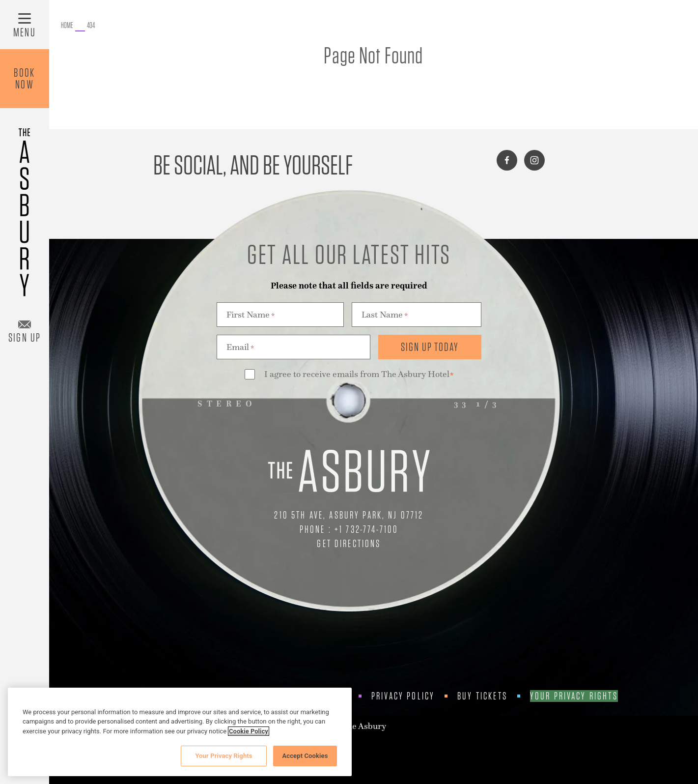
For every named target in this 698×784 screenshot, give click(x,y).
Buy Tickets (482, 696)
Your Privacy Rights (574, 696)
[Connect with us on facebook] (507, 160)
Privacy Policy (403, 696)
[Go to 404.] (91, 26)
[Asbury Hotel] (25, 208)
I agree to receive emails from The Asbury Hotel (359, 375)
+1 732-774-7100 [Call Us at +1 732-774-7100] (366, 529)
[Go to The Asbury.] (67, 26)
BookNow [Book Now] (25, 78)
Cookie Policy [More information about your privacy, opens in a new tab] (249, 731)
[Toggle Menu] (25, 25)
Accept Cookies (305, 756)
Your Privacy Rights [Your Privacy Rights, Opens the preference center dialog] (223, 756)
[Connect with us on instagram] (534, 160)
